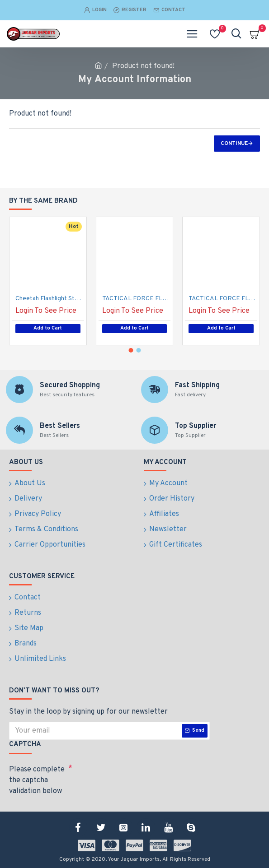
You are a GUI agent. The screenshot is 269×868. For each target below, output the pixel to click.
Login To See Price (46, 311)
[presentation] (136, 777)
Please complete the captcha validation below (37, 780)
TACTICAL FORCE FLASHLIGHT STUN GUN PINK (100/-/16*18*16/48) (137, 299)
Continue (234, 144)
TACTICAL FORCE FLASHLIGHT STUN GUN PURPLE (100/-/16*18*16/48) (223, 299)
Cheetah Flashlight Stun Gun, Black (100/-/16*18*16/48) (50, 299)
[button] (131, 350)
